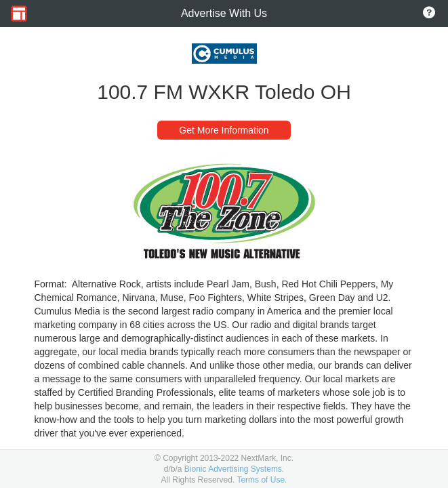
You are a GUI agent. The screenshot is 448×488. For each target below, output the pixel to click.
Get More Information (224, 130)
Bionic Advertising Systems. (234, 469)
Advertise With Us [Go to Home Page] (224, 13)
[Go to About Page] (429, 14)
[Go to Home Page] (19, 14)
